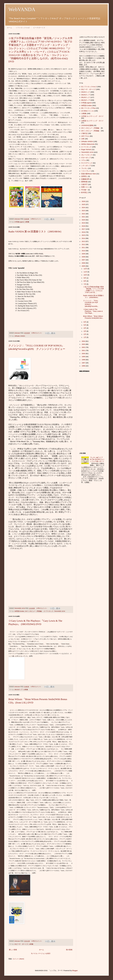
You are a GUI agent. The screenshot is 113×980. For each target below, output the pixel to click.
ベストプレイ (86, 171)
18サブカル (85, 136)
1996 (84, 366)
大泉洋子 (84, 184)
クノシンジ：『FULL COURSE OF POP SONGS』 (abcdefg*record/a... (91, 303)
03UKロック (86, 92)
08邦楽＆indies (19, 611)
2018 (84, 226)
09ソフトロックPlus (88, 108)
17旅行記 (84, 133)
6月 (85, 322)
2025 (84, 204)
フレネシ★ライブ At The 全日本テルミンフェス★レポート (98, 459)
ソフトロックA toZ (23, 28)
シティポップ (86, 166)
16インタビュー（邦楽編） (34, 611)
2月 (85, 334)
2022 (84, 214)
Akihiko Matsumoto (88, 144)
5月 (85, 325)
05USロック (86, 97)
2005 (84, 266)
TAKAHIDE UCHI (60, 611)
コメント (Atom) (18, 959)
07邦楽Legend (19, 222)
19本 (83, 139)
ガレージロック (87, 155)
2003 (84, 344)
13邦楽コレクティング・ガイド (92, 121)
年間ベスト (85, 187)
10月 (85, 275)
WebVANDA (22, 9)
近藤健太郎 (85, 179)
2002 (84, 347)
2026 (84, 201)
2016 (84, 232)
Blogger (75, 970)
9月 (85, 278)
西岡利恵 (84, 182)
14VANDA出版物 (87, 125)
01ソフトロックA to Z (89, 87)
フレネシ (84, 168)
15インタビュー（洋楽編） (91, 128)
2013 (84, 241)
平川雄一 (84, 190)
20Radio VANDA (20, 336)
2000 (84, 353)
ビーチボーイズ (39, 28)
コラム (84, 160)
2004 (84, 341)
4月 (85, 328)
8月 (85, 281)
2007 (84, 260)
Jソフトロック (49, 611)
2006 (84, 263)
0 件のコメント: (36, 219)
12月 (85, 269)
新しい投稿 (13, 950)
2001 (84, 350)
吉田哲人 (84, 176)
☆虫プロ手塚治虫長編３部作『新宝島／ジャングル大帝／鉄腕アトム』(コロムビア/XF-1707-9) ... (94, 290)
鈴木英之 (84, 192)
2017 (84, 229)
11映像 (27, 222)
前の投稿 (69, 950)
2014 (84, 238)
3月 (85, 331)
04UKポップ (86, 95)
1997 (84, 363)
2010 (84, 251)
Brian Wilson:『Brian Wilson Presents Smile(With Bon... (93, 317)
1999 (84, 357)
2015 (84, 235)
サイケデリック (87, 163)
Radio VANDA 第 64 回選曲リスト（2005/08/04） (36, 232)
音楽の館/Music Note (89, 174)
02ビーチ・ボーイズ (21, 944)
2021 (84, 217)
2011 (84, 247)
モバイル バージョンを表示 (41, 953)
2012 (84, 244)
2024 (84, 207)
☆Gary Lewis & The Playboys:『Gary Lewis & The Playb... (93, 311)
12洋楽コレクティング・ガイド (92, 116)
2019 (84, 223)
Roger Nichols (86, 149)
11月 (85, 272)
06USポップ (19, 690)
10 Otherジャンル (87, 111)
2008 (84, 257)
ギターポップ (86, 158)
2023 (84, 211)
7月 (85, 284)
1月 (85, 337)
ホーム (10, 28)
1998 (84, 360)
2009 (84, 254)
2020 (84, 220)
